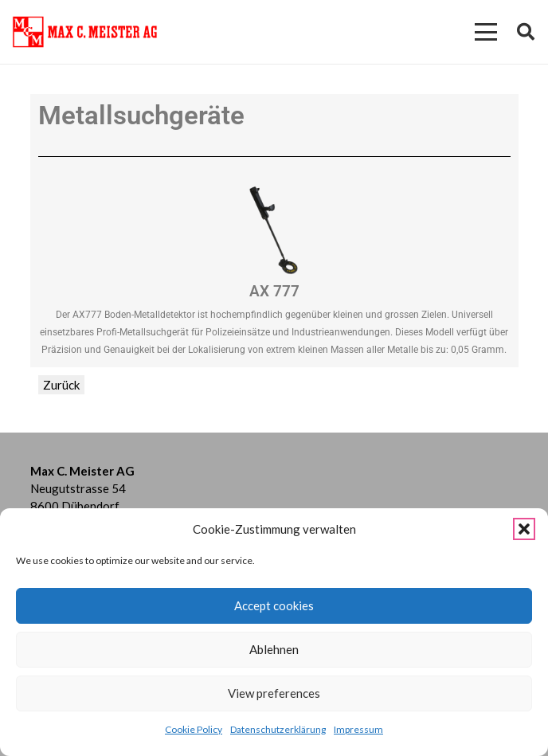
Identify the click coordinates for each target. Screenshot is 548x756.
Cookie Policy (194, 729)
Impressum (358, 729)
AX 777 (274, 291)
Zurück (61, 385)
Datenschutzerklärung (278, 729)
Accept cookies (274, 605)
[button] (524, 529)
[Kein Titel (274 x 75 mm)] (85, 32)
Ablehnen (274, 649)
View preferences (274, 693)
